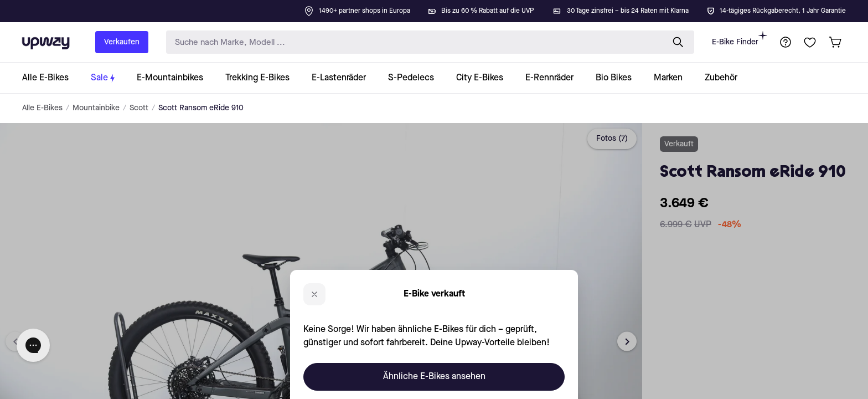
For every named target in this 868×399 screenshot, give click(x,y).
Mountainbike (96, 108)
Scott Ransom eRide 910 (201, 108)
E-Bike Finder (740, 39)
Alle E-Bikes (42, 108)
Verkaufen (122, 42)
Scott (139, 108)
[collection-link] (51, 78)
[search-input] (412, 42)
